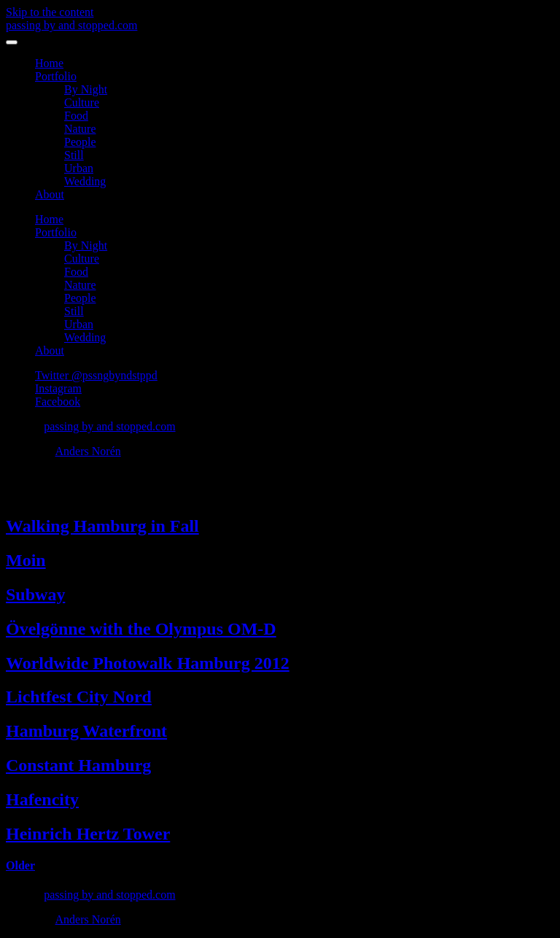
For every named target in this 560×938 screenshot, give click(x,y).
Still (74, 155)
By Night (86, 89)
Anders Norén (88, 451)
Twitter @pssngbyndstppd (96, 375)
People (80, 142)
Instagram (58, 388)
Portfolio (56, 76)
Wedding (85, 181)
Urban (79, 168)
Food (76, 116)
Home (49, 63)
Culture (82, 102)
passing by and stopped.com (71, 25)
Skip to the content (50, 12)
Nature (80, 129)
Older (20, 865)
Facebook (58, 402)
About (50, 194)
